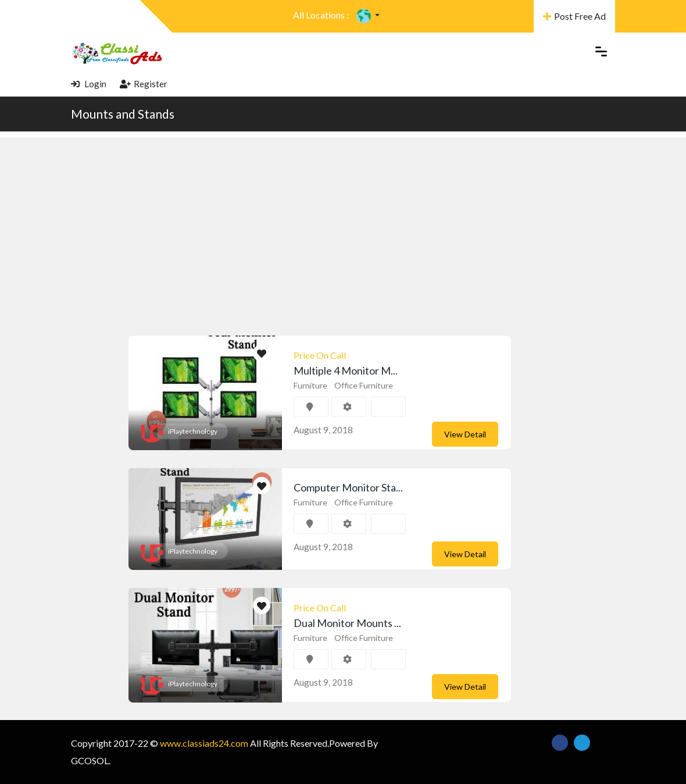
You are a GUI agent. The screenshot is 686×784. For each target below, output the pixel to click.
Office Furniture (364, 385)
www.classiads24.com (204, 743)
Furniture (310, 385)
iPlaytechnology (193, 431)
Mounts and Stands (123, 114)
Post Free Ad (574, 16)
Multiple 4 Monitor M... (346, 370)
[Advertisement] (343, 219)
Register (144, 84)
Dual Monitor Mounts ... (347, 623)
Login (89, 84)
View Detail (465, 434)
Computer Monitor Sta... (348, 487)
